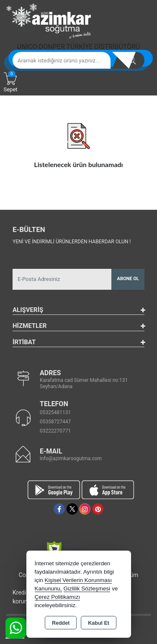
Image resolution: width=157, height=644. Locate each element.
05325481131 (55, 412)
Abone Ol (128, 279)
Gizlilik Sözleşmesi (87, 589)
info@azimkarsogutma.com (71, 459)
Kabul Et (99, 623)
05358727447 (55, 422)
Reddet (61, 623)
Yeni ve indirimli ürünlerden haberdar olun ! (72, 242)
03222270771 (55, 431)
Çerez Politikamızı (58, 597)
